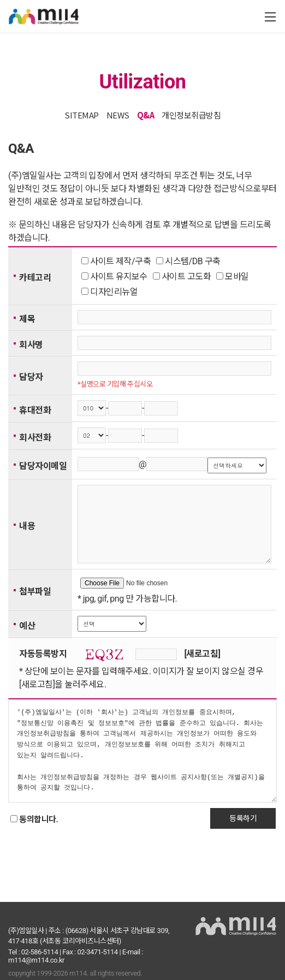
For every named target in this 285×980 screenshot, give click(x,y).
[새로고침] (202, 670)
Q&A (146, 115)
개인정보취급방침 (191, 115)
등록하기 (243, 835)
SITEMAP (82, 115)
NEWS (118, 115)
